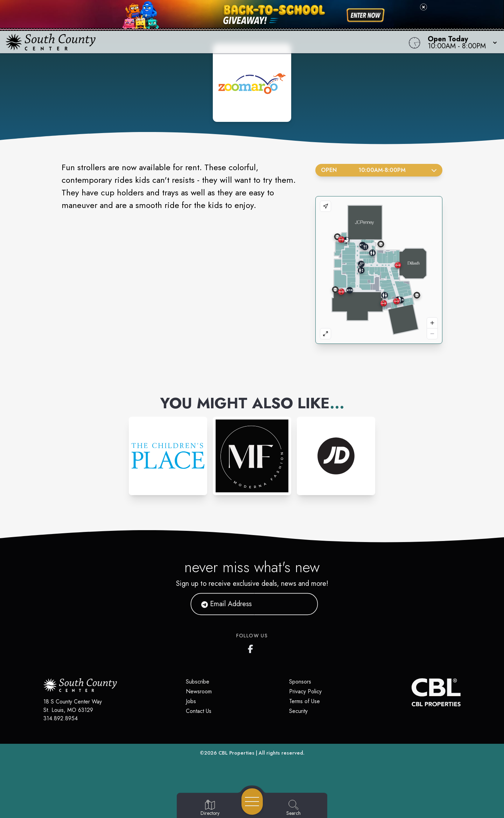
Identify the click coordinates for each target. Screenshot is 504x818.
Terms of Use (304, 701)
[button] (460, 42)
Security (298, 711)
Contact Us (199, 711)
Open (379, 170)
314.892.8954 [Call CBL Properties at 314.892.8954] (61, 718)
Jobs (191, 701)
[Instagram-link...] (168, 456)
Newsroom (199, 691)
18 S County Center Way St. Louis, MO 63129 (73, 706)
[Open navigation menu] (252, 802)
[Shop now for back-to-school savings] (366, 15)
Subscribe (198, 682)
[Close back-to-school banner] (423, 7)
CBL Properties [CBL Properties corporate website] (236, 753)
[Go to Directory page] (210, 808)
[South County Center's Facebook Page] (252, 647)
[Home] (190, 42)
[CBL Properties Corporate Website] (412, 692)
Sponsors (300, 682)
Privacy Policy (305, 691)
